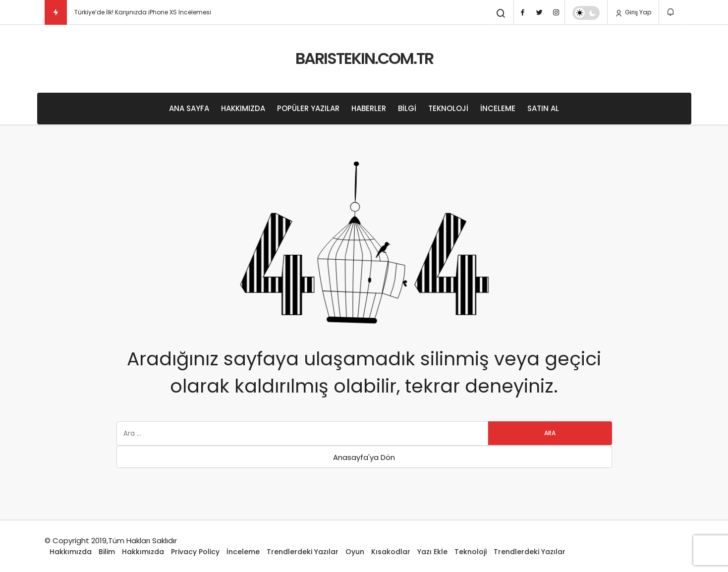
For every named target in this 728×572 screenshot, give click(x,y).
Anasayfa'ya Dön (364, 457)
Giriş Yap (633, 12)
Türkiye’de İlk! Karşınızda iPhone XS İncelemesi (143, 12)
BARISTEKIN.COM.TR (364, 58)
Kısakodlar (391, 552)
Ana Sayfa (189, 108)
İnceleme (498, 108)
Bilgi (407, 108)
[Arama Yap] (501, 13)
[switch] (586, 13)
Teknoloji (448, 108)
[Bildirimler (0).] (671, 12)
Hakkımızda (243, 108)
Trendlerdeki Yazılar (303, 552)
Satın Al (543, 108)
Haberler (369, 108)
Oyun (355, 552)
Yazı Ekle (432, 552)
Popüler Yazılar (308, 108)
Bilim (107, 552)
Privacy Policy (195, 552)
